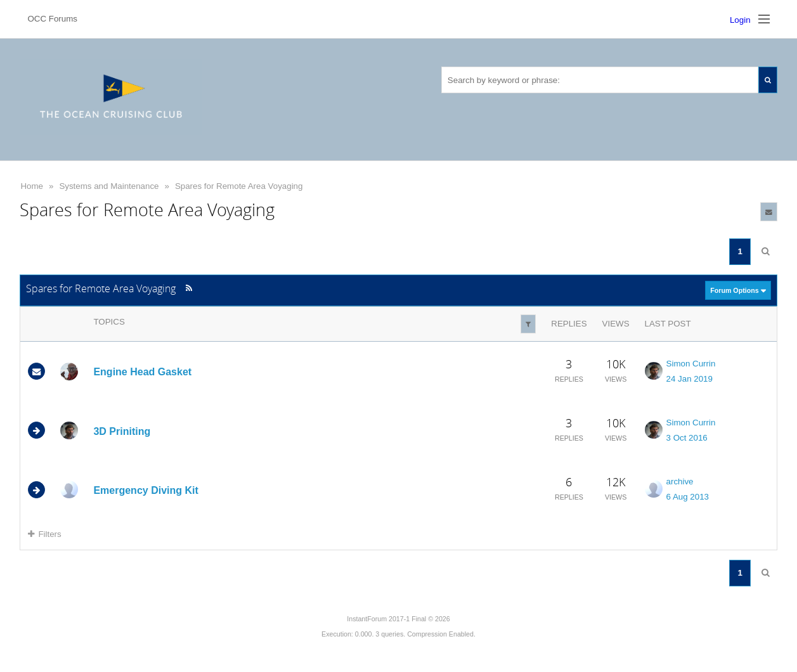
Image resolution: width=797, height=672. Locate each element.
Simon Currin (691, 364)
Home (32, 186)
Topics (109, 322)
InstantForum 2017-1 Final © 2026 (398, 619)
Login (740, 20)
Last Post (668, 324)
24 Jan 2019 (690, 379)
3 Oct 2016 (687, 438)
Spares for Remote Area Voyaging (239, 186)
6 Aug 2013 (688, 497)
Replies (569, 324)
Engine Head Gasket (142, 372)
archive (680, 481)
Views (616, 324)
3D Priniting (122, 431)
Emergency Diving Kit (146, 490)
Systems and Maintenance (109, 186)
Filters (44, 534)
